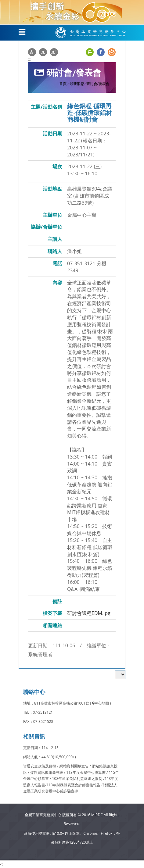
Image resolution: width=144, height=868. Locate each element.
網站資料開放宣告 (75, 766)
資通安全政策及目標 (40, 766)
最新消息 (77, 84)
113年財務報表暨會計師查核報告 (73, 785)
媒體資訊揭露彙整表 (47, 772)
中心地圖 (101, 703)
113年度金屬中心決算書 (86, 772)
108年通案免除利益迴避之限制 (77, 779)
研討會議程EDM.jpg (89, 613)
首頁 (63, 84)
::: (29, 59)
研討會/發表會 (98, 84)
